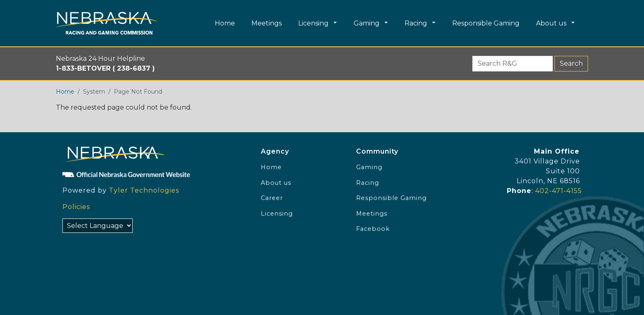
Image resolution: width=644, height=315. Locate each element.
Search (571, 63)
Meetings (372, 214)
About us (276, 183)
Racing (368, 183)
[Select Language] (98, 226)
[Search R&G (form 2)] (513, 64)
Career (272, 198)
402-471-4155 (559, 191)
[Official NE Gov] (153, 174)
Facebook (373, 229)
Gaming (369, 167)
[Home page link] (107, 23)
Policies (76, 207)
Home (65, 92)
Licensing (277, 214)
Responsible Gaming (391, 198)
